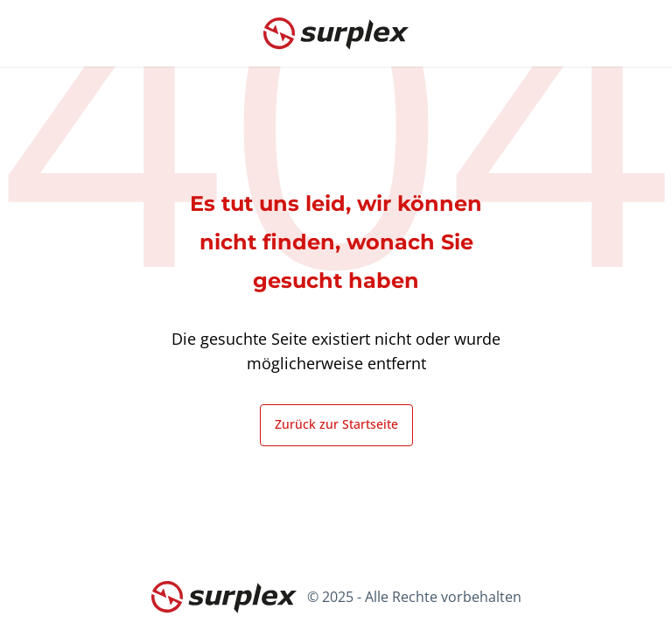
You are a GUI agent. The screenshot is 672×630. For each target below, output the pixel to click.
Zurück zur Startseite (336, 424)
